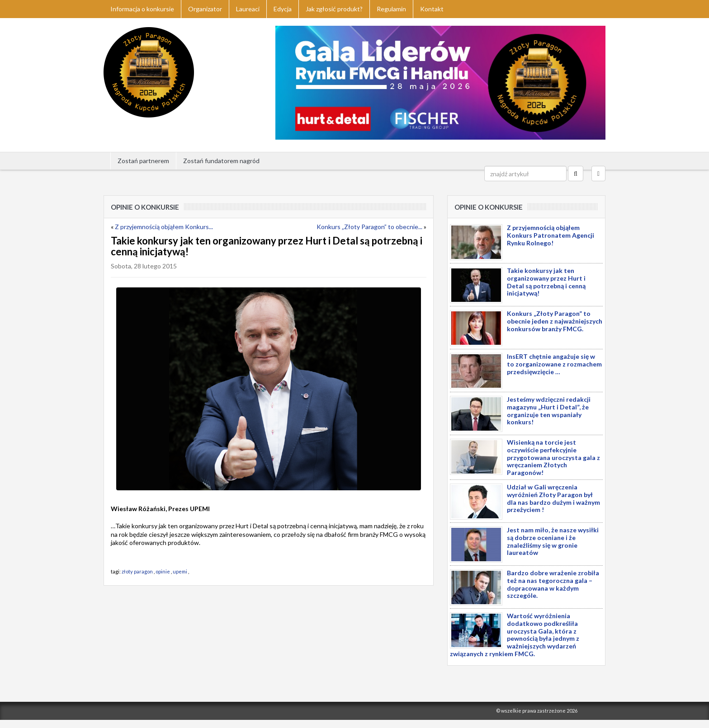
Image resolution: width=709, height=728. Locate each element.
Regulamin (391, 9)
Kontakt (432, 9)
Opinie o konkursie (145, 207)
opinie (163, 571)
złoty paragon (137, 571)
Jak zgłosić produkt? (334, 9)
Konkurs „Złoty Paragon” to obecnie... (369, 227)
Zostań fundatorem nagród (221, 161)
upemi (180, 571)
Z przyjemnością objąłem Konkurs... (164, 227)
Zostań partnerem (143, 161)
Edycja (283, 9)
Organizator (205, 9)
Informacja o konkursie (142, 9)
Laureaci (248, 9)
